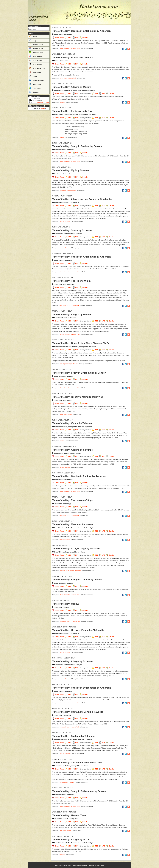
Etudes (61, 48)
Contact (34, 92)
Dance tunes (63, 78)
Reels (61, 414)
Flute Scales (35, 64)
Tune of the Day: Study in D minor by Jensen (77, 146)
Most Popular (36, 56)
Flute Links (35, 88)
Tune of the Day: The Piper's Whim (71, 281)
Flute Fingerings (37, 68)
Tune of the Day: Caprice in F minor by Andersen (79, 476)
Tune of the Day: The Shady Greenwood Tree (77, 762)
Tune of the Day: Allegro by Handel (72, 314)
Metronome (35, 72)
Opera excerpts (68, 364)
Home (33, 36)
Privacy (85, 865)
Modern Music (36, 48)
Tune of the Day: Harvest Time (69, 815)
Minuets (68, 540)
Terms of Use (76, 865)
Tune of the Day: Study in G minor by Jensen (77, 580)
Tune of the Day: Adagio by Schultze (72, 661)
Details (47, 102)
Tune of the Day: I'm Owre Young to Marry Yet (77, 397)
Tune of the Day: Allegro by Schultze (72, 450)
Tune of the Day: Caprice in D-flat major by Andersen (81, 688)
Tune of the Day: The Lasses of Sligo (73, 500)
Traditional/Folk (72, 78)
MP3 (77, 38)
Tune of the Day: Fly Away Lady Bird (72, 111)
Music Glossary (37, 80)
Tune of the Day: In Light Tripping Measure (76, 548)
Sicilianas (68, 753)
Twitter (43, 109)
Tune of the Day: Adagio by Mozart (71, 839)
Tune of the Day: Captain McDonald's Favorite (78, 712)
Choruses (62, 571)
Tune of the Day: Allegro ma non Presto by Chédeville (82, 199)
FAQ (33, 40)
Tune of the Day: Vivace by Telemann (73, 423)
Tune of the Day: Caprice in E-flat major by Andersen (81, 31)
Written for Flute (75, 48)
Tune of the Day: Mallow (66, 604)
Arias (61, 364)
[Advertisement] (39, 152)
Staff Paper (35, 84)
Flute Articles (36, 60)
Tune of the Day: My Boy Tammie (70, 170)
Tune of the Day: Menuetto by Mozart (73, 524)
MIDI (70, 38)
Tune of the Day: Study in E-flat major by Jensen (79, 791)
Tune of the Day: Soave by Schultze (72, 230)
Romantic (67, 48)
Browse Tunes (36, 44)
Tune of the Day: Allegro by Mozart (71, 87)
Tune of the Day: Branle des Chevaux (73, 57)
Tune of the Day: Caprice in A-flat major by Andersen (81, 257)
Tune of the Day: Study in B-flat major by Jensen (79, 373)
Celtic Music (63, 190)
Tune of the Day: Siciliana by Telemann (74, 736)
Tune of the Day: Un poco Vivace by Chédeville (78, 630)
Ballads (62, 137)
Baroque (62, 221)
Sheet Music (40, 102)
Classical (62, 102)
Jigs (68, 305)
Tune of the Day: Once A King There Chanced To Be (81, 343)
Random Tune (36, 52)
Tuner (33, 76)
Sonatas (68, 221)
